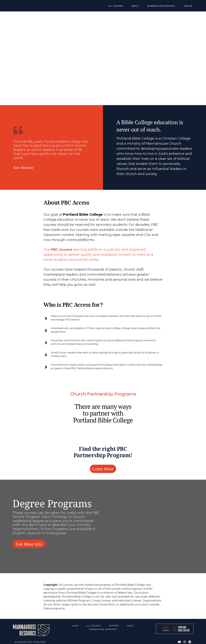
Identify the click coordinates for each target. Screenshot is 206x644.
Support (114, 623)
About (140, 6)
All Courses (122, 6)
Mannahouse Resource (164, 6)
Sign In (189, 6)
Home (75, 623)
